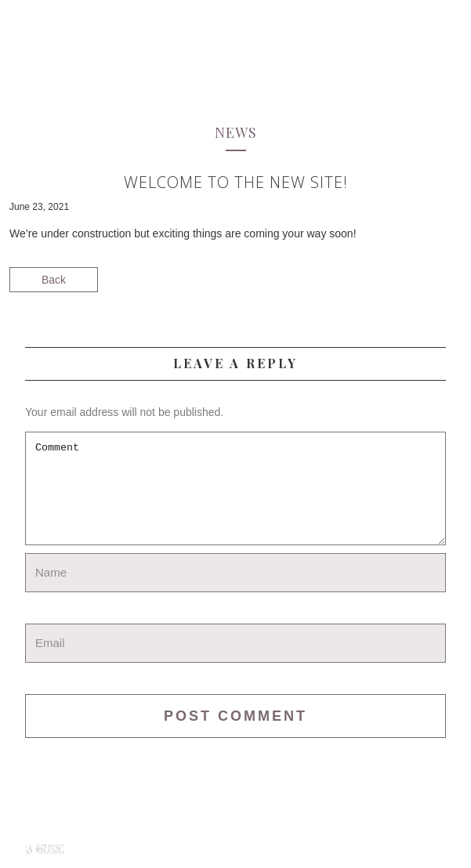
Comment (235, 488)
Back (54, 280)
